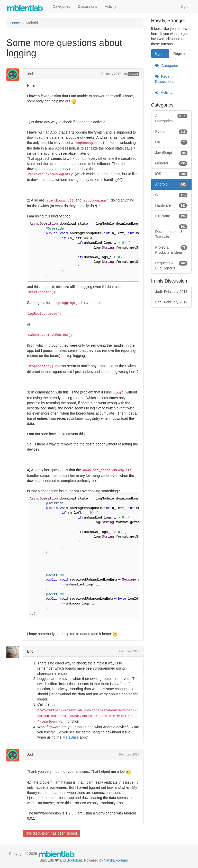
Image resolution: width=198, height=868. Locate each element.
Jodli (31, 74)
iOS (172, 174)
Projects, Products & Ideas (172, 250)
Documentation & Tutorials (172, 231)
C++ (172, 195)
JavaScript (172, 153)
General (172, 163)
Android (134, 74)
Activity (110, 6)
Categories (61, 6)
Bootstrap (74, 860)
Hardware (172, 205)
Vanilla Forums (116, 860)
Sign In (186, 6)
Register (180, 54)
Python (172, 131)
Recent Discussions (165, 79)
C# (172, 142)
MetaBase (71, 737)
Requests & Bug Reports (172, 265)
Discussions (88, 6)
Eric (30, 651)
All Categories (172, 118)
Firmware (172, 216)
